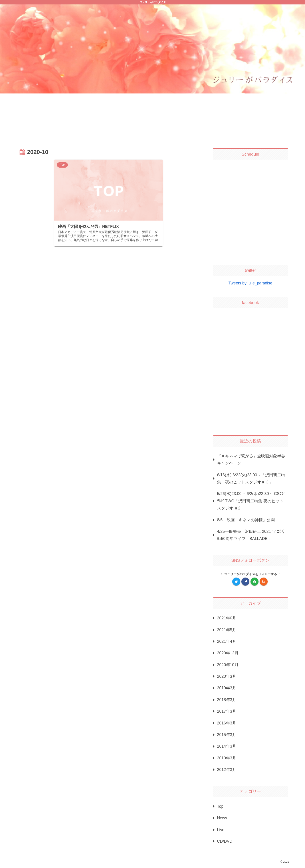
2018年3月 (227, 700)
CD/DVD (225, 841)
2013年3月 (227, 758)
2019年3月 (227, 688)
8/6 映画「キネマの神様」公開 (246, 520)
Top (220, 806)
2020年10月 (228, 665)
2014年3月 (227, 746)
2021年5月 (227, 630)
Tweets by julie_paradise (250, 283)
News (222, 818)
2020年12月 (228, 653)
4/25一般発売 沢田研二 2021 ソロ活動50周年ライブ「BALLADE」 (251, 535)
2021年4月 (227, 641)
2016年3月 (227, 723)
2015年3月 (227, 735)
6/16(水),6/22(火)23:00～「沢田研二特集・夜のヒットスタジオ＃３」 (251, 479)
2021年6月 (227, 618)
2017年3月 (227, 711)
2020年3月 (227, 676)
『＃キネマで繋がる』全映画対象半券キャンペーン (251, 460)
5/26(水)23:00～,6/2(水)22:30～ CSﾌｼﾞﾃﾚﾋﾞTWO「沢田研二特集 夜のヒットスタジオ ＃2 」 (251, 501)
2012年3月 (227, 770)
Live (221, 830)
